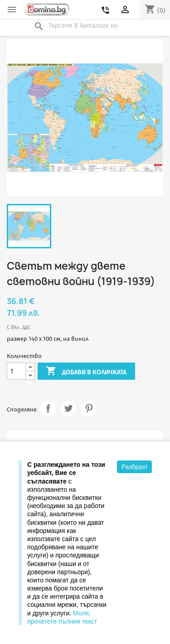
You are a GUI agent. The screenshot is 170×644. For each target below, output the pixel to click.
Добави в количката (86, 372)
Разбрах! (134, 467)
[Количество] (16, 371)
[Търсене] (85, 26)
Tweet (68, 409)
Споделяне (48, 409)
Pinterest (89, 409)
